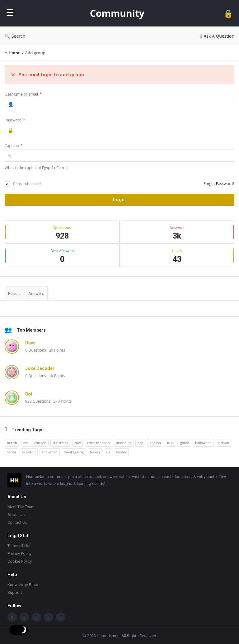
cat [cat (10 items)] (26, 443)
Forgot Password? (219, 184)
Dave (30, 343)
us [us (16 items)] (108, 452)
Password (15, 120)
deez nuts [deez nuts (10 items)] (124, 443)
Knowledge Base (23, 585)
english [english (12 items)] (155, 443)
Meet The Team (21, 507)
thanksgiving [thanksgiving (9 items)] (74, 452)
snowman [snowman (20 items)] (49, 452)
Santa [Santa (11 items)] (11, 452)
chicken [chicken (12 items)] (40, 443)
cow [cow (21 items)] (77, 443)
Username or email (23, 94)
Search (15, 36)
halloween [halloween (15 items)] (203, 443)
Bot (29, 394)
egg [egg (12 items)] (140, 443)
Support (15, 592)
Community (117, 13)
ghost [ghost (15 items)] (185, 443)
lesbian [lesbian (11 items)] (224, 443)
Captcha (14, 146)
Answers (36, 294)
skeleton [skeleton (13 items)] (29, 452)
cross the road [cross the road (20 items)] (98, 443)
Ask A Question (217, 36)
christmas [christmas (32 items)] (60, 443)
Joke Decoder (40, 368)
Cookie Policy (20, 561)
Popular (15, 294)
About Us (16, 515)
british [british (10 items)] (12, 443)
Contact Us (17, 522)
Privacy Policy (19, 554)
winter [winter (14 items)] (121, 452)
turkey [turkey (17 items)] (95, 452)
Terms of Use (19, 546)
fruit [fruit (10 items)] (171, 443)
